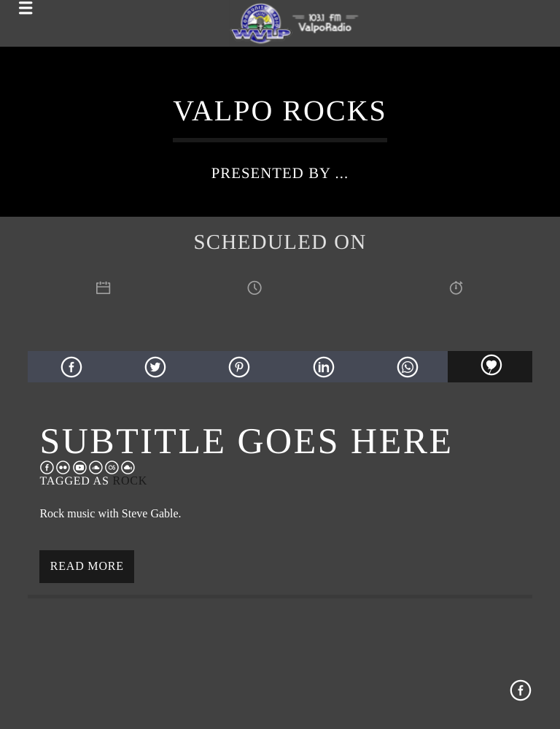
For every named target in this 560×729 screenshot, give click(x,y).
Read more (87, 566)
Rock (130, 481)
